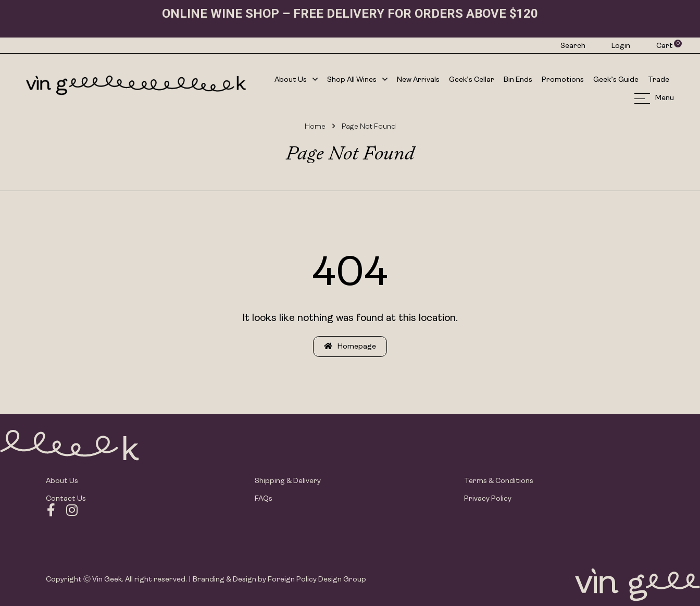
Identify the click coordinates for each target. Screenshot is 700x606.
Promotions (563, 80)
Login (621, 46)
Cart (665, 46)
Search (573, 46)
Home (315, 127)
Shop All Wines (357, 81)
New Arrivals (418, 80)
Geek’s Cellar (472, 80)
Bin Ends (518, 80)
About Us (296, 81)
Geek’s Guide (616, 80)
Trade (659, 80)
